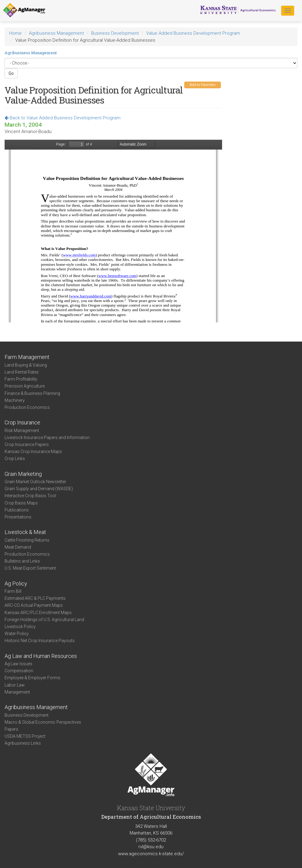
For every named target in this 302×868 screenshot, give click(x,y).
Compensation (19, 671)
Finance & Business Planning (32, 393)
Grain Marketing (23, 474)
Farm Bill (13, 591)
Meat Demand (18, 547)
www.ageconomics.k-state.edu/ (151, 854)
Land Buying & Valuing (26, 365)
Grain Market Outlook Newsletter (35, 482)
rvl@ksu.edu (151, 847)
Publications (17, 510)
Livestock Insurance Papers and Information (47, 438)
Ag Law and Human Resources (41, 656)
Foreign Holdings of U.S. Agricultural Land (44, 620)
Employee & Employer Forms (32, 678)
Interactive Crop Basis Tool (30, 496)
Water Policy (17, 634)
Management (17, 692)
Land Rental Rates (22, 372)
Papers (11, 729)
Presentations (18, 517)
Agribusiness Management (56, 33)
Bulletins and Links (22, 561)
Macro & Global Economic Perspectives (43, 722)
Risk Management (22, 430)
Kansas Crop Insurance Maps (33, 452)
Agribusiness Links (23, 743)
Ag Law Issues (18, 664)
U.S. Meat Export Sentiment (30, 568)
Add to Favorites (203, 85)
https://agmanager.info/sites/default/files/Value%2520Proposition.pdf (113, 231)
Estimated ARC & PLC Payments (35, 598)
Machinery (15, 400)
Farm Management (27, 357)
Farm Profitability (21, 379)
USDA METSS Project (25, 736)
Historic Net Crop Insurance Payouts (40, 641)
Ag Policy (16, 583)
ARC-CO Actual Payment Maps (34, 605)
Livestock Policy (20, 627)
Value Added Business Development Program (193, 33)
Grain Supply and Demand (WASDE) (39, 489)
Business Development (115, 33)
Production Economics (27, 407)
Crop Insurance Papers (27, 445)
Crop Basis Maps (21, 503)
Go (11, 73)
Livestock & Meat (25, 532)
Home (15, 33)
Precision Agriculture (25, 386)
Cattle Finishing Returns (27, 540)
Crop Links (15, 459)
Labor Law (15, 685)
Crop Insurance (22, 422)
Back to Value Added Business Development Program (63, 118)
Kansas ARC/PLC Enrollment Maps (38, 613)
